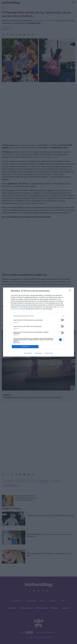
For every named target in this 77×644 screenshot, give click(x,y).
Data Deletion (28, 353)
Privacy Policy (49, 353)
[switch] (61, 320)
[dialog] (38, 322)
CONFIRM (25, 347)
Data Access (38, 353)
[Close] (70, 291)
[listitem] (38, 316)
